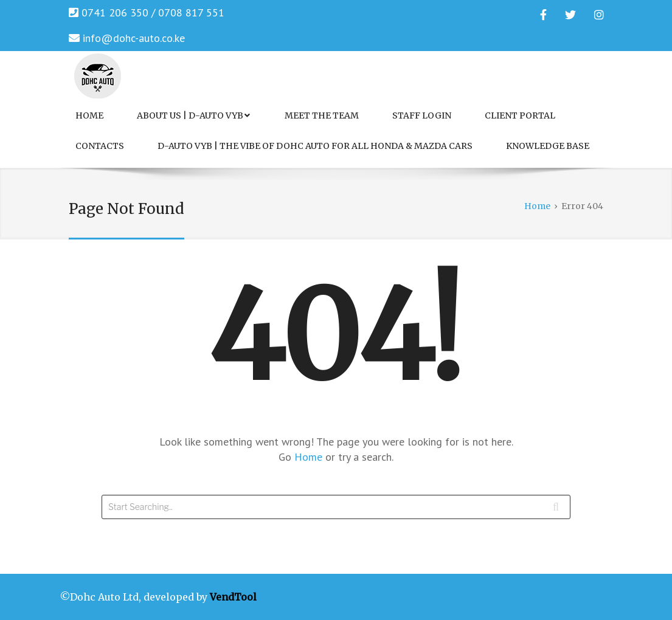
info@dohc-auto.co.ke (134, 38)
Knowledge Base (548, 146)
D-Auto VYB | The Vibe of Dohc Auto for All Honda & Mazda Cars (315, 146)
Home (89, 115)
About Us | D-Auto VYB (193, 115)
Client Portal (520, 115)
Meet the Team (322, 115)
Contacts (100, 146)
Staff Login (422, 115)
